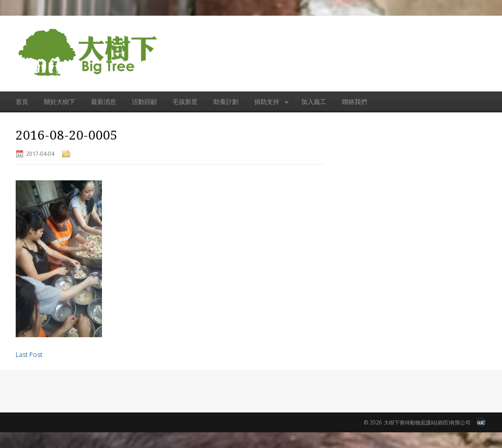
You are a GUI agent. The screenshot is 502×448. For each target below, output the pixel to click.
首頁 (22, 102)
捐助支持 (267, 105)
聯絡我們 (355, 102)
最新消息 (104, 102)
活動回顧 (144, 102)
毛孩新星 (185, 102)
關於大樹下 (60, 102)
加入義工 (314, 102)
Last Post (29, 355)
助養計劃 (226, 102)
